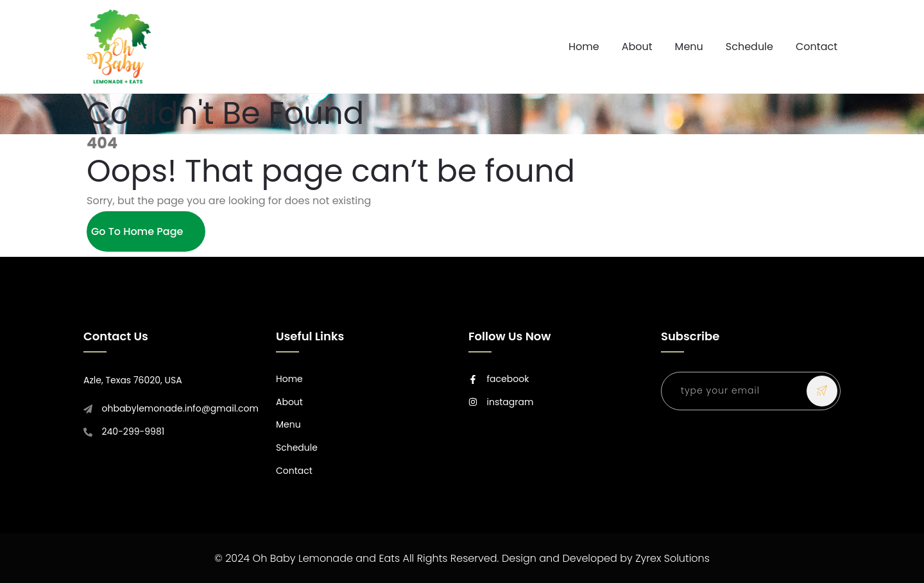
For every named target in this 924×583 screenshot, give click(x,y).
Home (584, 47)
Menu (689, 47)
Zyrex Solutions (672, 558)
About (637, 47)
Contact (817, 47)
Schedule (749, 47)
